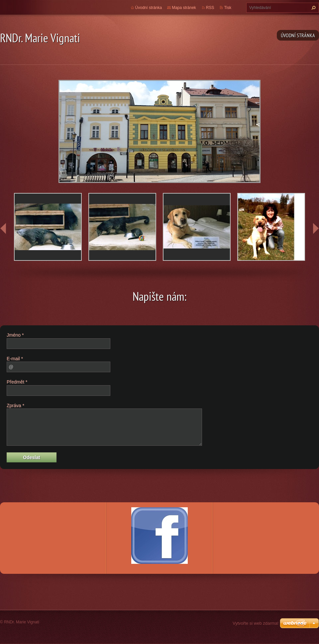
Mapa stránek (184, 8)
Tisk (228, 8)
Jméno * (15, 335)
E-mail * (15, 359)
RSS (210, 8)
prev (3, 229)
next (316, 229)
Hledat (313, 8)
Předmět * (17, 382)
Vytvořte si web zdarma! (256, 623)
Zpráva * (15, 405)
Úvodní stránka (298, 35)
